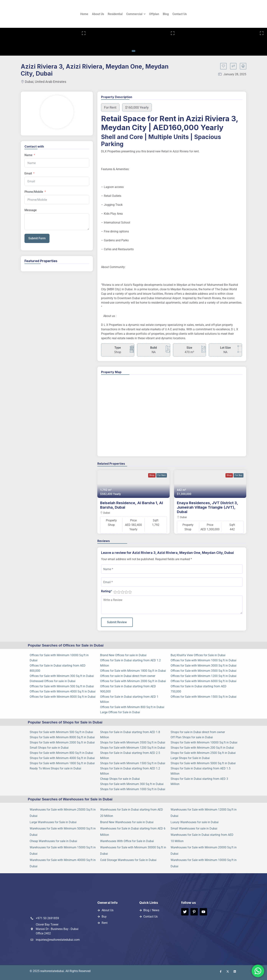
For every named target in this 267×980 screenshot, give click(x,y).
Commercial (134, 14)
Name (28, 155)
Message (31, 210)
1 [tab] (133, 51)
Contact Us (180, 14)
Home (84, 14)
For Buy (239, 475)
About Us (98, 14)
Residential (115, 14)
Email (28, 173)
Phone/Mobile (34, 192)
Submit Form (37, 238)
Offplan (154, 14)
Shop (152, 475)
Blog (166, 14)
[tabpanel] (44, 42)
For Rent (162, 475)
